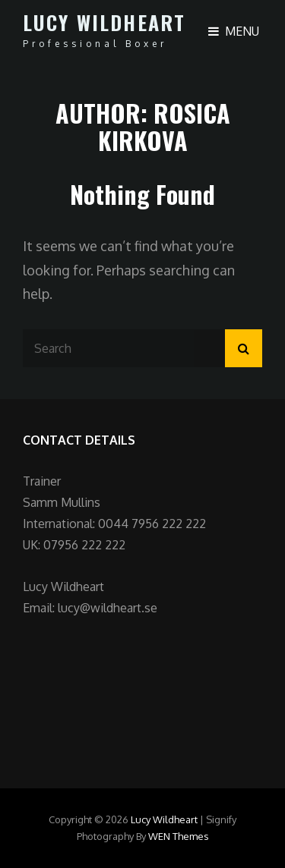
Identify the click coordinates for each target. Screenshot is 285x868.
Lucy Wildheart (104, 22)
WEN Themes (179, 836)
